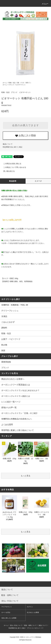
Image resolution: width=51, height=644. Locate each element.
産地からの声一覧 (9, 407)
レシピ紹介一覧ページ (11, 402)
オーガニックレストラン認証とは (16, 396)
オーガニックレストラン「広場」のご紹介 (19, 413)
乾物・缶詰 (12, 83)
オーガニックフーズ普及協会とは (16, 385)
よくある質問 (7, 425)
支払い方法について (16, 625)
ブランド (11, 85)
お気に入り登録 (26, 136)
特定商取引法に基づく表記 (13, 147)
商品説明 (13, 181)
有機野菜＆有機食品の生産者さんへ (17, 419)
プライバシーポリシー (34, 628)
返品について (8, 144)
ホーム (5, 83)
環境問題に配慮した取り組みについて (18, 430)
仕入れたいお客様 (33, 612)
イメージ (38, 181)
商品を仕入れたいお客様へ (13, 379)
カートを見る (6, 612)
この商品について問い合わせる (13, 167)
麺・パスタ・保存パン (24, 83)
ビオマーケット (21, 85)
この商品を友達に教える (11, 164)
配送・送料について (30, 625)
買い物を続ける (7, 171)
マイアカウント (7, 607)
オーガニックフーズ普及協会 (32, 637)
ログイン (30, 607)
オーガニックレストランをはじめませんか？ (20, 390)
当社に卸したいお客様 (9, 618)
